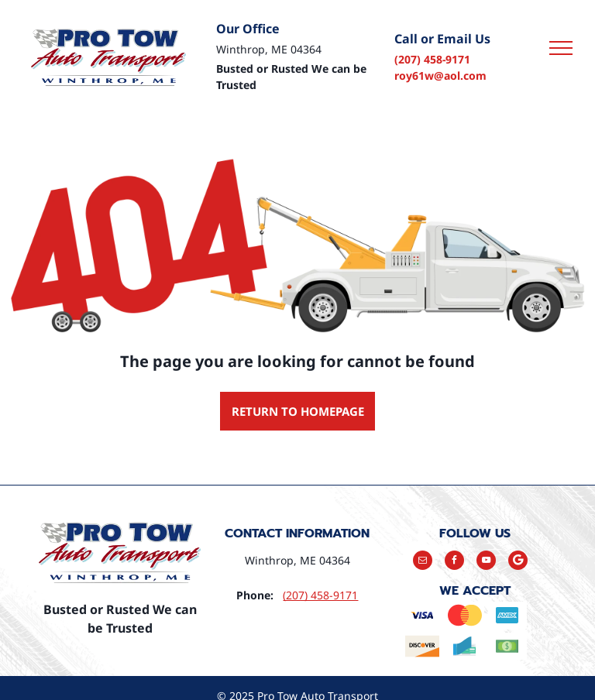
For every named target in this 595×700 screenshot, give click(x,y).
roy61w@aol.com (440, 75)
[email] (423, 562)
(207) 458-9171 (432, 59)
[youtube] (486, 562)
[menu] (561, 48)
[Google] (518, 562)
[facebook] (454, 562)
